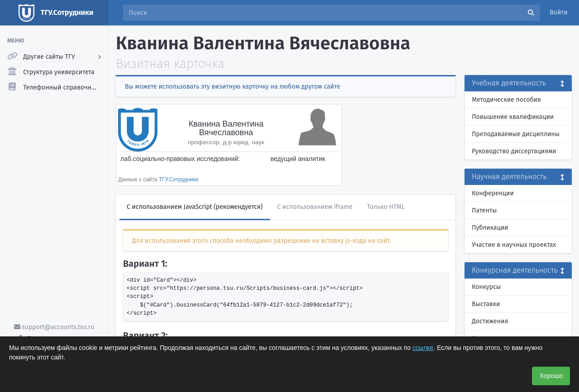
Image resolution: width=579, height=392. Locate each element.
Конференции (493, 193)
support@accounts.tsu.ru (54, 327)
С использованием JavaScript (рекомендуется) (195, 207)
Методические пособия (506, 100)
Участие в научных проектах (514, 245)
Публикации (490, 228)
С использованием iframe (315, 207)
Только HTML (386, 207)
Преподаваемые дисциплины (516, 134)
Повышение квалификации (513, 117)
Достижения (490, 321)
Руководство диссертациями (514, 151)
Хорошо (551, 376)
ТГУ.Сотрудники (178, 179)
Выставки (486, 304)
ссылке (423, 348)
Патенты (484, 210)
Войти (559, 12)
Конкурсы (486, 287)
